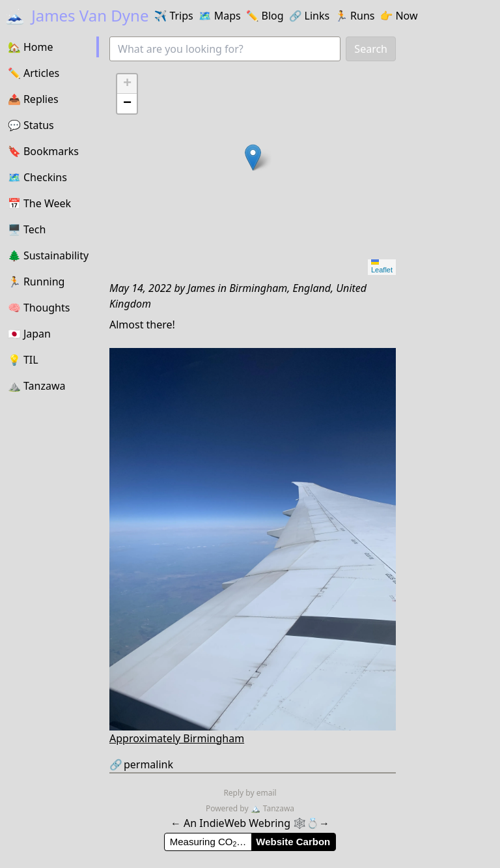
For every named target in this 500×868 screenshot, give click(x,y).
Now (398, 16)
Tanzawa (272, 808)
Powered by (228, 808)
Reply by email (250, 793)
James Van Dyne (77, 15)
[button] (253, 157)
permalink (141, 764)
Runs (354, 16)
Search (371, 49)
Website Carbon (293, 842)
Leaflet (382, 267)
